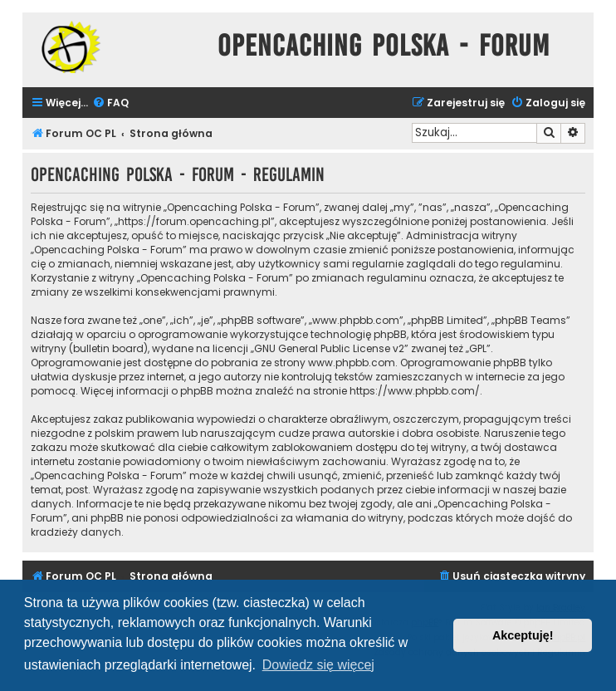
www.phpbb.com (352, 363)
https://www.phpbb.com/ (415, 391)
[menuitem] (110, 103)
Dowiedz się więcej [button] (318, 665)
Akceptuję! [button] (523, 635)
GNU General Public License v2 (329, 348)
